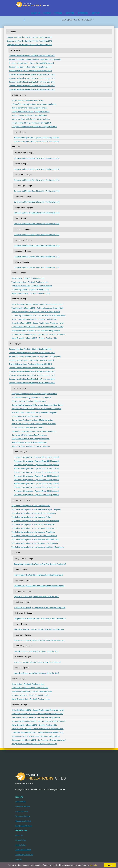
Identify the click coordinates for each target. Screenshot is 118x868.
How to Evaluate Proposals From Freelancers (29, 115)
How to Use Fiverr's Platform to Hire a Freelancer (31, 119)
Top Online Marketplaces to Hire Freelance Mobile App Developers (38, 547)
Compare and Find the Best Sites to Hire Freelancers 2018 (29, 37)
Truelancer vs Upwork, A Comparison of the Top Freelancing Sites (40, 608)
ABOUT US (35, 13)
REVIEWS (47, 13)
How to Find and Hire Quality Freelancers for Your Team (34, 424)
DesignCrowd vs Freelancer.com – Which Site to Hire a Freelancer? (40, 618)
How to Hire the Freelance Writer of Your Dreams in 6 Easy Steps (37, 405)
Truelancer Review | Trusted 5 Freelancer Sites (30, 282)
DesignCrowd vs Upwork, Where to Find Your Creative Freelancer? (40, 564)
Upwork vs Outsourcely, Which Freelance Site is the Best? (36, 597)
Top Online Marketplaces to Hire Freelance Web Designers (35, 528)
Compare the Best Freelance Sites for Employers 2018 (30, 67)
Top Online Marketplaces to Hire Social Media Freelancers (34, 536)
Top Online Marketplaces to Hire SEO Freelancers (31, 506)
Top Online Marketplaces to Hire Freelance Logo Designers (35, 543)
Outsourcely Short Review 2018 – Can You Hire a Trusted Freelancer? (39, 315)
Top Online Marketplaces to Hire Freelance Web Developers (35, 539)
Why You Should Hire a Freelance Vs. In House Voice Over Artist (36, 409)
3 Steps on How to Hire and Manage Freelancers (31, 112)
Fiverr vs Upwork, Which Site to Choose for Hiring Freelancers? (39, 575)
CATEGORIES (83, 13)
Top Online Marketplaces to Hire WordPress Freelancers (34, 513)
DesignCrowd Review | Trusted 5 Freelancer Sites (31, 293)
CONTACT (96, 13)
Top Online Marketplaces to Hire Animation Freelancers (33, 524)
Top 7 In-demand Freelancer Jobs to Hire (27, 100)
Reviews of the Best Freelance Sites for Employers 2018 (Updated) (35, 59)
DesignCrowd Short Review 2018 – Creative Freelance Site (34, 319)
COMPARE (70, 13)
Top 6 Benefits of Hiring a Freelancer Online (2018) (31, 123)
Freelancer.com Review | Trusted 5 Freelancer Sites (32, 286)
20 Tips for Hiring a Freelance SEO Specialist (29, 401)
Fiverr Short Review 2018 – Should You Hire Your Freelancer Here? (37, 304)
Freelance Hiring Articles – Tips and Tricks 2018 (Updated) (32, 63)
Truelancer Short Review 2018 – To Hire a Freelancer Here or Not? (37, 308)
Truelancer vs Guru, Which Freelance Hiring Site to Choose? (37, 662)
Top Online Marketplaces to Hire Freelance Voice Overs (33, 532)
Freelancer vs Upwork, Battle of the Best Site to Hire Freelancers (39, 586)
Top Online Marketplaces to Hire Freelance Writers (31, 517)
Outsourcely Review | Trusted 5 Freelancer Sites (30, 290)
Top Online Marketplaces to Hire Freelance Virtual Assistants (35, 521)
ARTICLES (58, 13)
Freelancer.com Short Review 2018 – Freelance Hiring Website (36, 312)
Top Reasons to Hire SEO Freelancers (26, 416)
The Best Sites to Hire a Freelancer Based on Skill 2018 (30, 71)
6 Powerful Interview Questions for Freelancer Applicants (34, 104)
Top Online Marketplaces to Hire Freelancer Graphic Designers (36, 509)
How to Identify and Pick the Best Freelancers (29, 108)
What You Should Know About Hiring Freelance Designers (34, 412)
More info (93, 865)
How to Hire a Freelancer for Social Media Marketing (32, 420)
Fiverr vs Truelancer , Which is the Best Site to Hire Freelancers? (39, 629)
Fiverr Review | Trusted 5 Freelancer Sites (28, 278)
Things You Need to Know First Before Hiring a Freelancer (34, 127)
